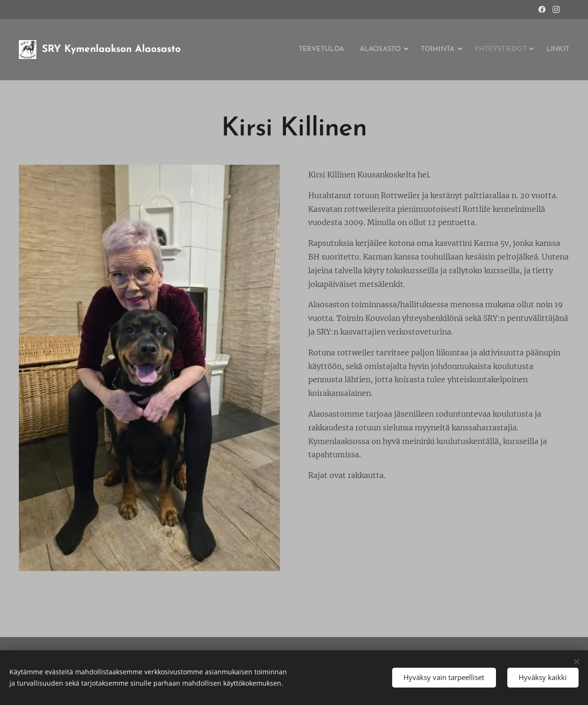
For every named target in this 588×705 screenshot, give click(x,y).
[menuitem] (299, 50)
